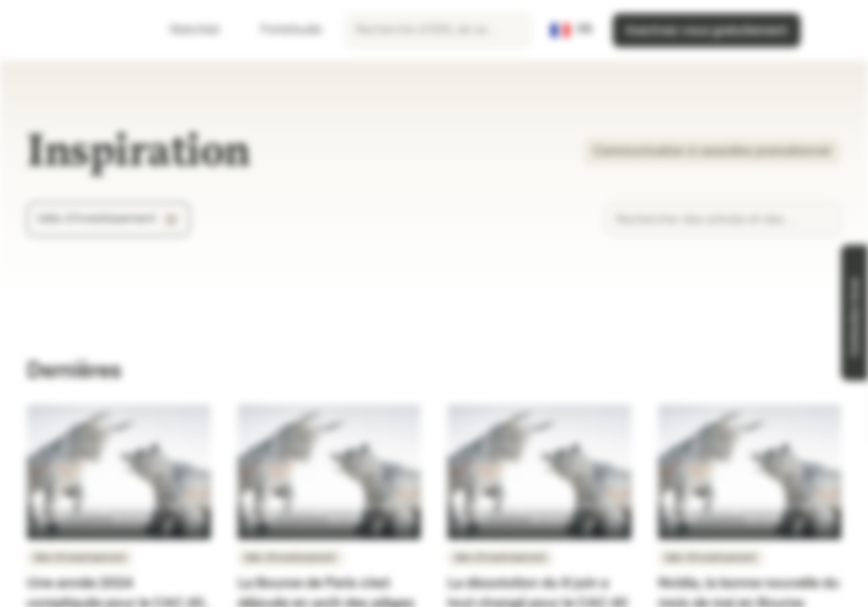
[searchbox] (438, 30)
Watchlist (185, 30)
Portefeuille (281, 30)
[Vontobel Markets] (73, 30)
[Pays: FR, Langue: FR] (571, 30)
